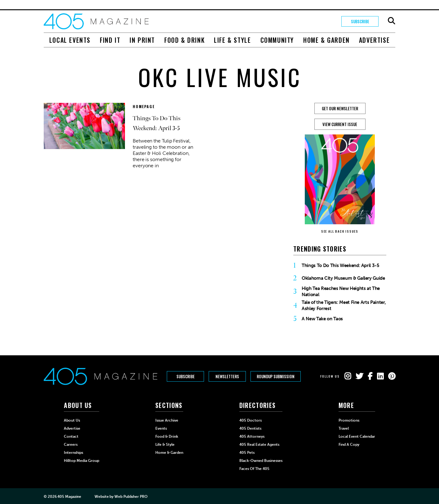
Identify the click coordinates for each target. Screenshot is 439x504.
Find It (110, 40)
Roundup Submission (276, 376)
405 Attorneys (252, 436)
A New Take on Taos (322, 319)
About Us (72, 420)
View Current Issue (340, 124)
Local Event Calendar (357, 436)
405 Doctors (251, 420)
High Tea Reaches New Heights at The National (341, 291)
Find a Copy (349, 445)
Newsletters (227, 376)
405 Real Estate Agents (259, 445)
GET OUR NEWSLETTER (340, 108)
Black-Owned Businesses (261, 461)
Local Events (70, 40)
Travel (344, 428)
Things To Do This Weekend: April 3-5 (341, 265)
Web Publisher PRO (131, 497)
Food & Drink (184, 40)
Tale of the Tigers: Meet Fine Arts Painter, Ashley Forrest (344, 305)
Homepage (144, 106)
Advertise (374, 40)
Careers (71, 445)
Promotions (349, 420)
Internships (73, 453)
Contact (71, 436)
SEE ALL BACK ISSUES (340, 231)
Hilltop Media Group (82, 461)
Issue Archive (167, 420)
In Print (142, 40)
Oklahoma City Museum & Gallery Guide (343, 278)
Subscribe (360, 21)
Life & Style (232, 40)
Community (277, 40)
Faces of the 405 (254, 469)
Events (161, 428)
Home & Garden (326, 40)
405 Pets (247, 453)
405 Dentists (250, 428)
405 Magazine (69, 497)
